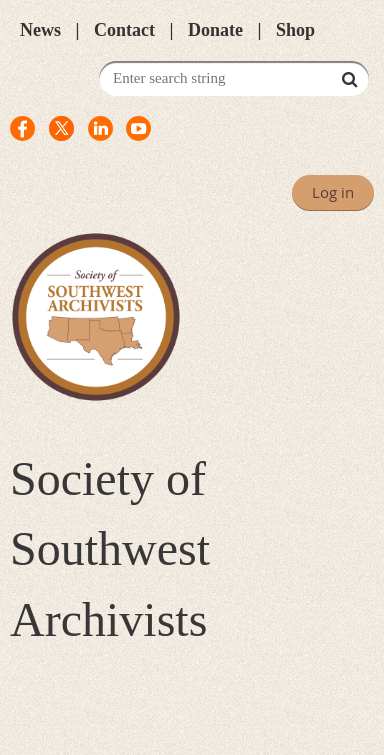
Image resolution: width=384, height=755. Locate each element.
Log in (333, 192)
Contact (124, 30)
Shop (295, 30)
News (40, 30)
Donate (215, 30)
